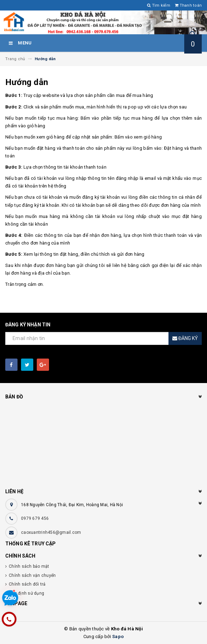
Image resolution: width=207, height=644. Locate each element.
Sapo (118, 636)
